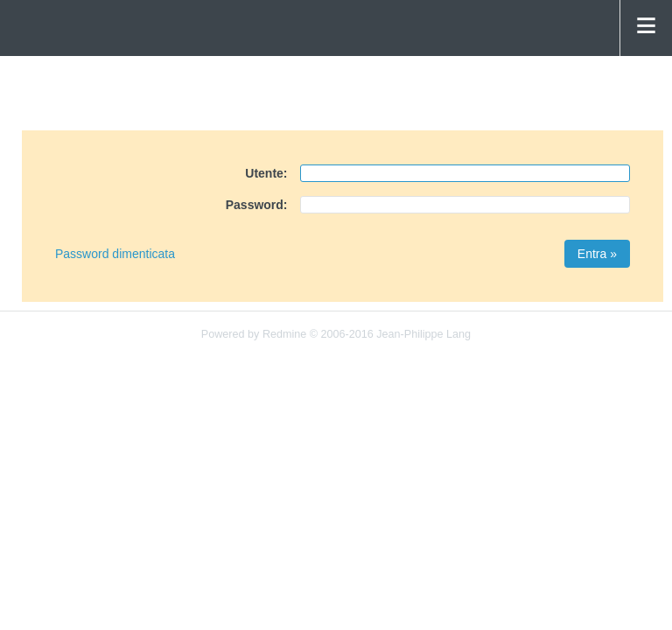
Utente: (266, 173)
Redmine (284, 334)
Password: (257, 205)
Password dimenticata (115, 254)
